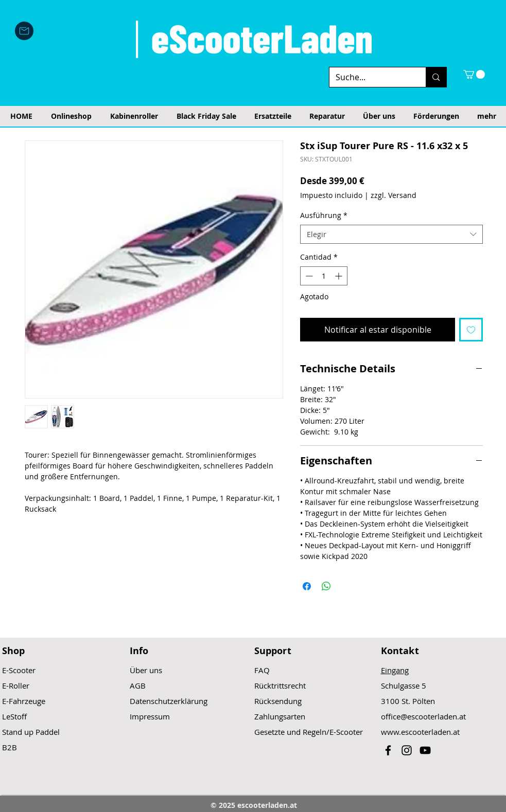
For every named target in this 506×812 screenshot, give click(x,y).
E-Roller (16, 685)
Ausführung (324, 215)
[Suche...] (370, 77)
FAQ (262, 670)
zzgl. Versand (394, 195)
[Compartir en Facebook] (307, 586)
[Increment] (339, 276)
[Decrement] (308, 276)
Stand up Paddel (31, 732)
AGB (138, 685)
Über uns (146, 670)
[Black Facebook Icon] (388, 750)
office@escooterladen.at (423, 716)
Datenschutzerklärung (169, 701)
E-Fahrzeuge (24, 701)
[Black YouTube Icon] (425, 750)
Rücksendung (278, 701)
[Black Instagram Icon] (407, 750)
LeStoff (14, 716)
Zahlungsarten (280, 716)
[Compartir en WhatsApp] (326, 586)
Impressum (150, 716)
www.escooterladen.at (420, 732)
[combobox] (391, 234)
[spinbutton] (324, 276)
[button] (474, 74)
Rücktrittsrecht (280, 685)
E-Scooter (19, 670)
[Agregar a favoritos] (471, 330)
